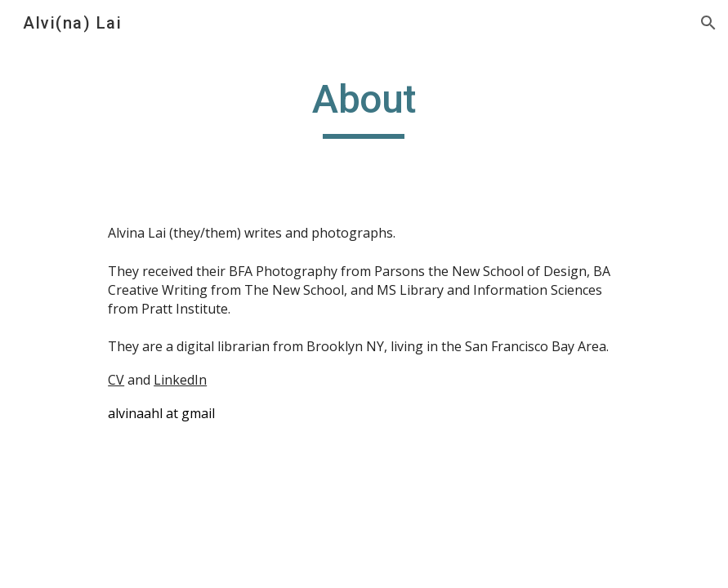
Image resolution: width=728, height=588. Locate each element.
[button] (708, 23)
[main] (364, 107)
